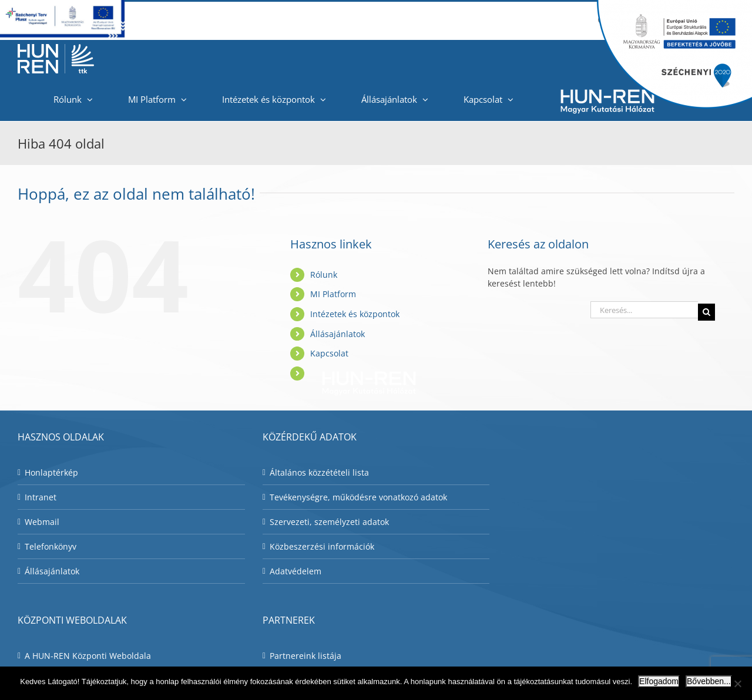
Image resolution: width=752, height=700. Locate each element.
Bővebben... (709, 681)
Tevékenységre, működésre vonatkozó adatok (358, 497)
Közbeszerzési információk (322, 546)
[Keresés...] (644, 310)
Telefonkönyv (51, 546)
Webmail (42, 522)
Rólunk (324, 275)
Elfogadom (659, 681)
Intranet (41, 497)
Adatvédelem (296, 571)
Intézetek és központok (355, 314)
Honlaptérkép (51, 472)
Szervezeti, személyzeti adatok (329, 522)
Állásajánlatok (338, 334)
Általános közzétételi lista (319, 472)
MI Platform (333, 294)
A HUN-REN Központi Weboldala (88, 656)
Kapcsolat (329, 353)
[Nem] (737, 684)
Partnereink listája (305, 656)
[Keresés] (706, 312)
